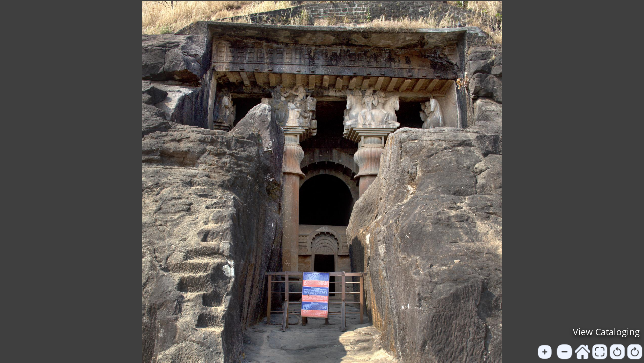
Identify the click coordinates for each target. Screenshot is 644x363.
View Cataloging (606, 332)
